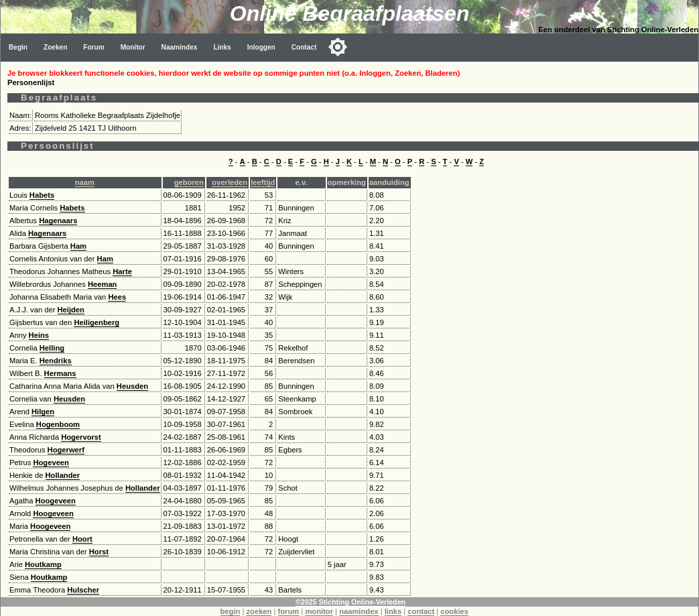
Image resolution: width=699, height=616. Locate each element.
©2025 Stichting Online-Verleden (351, 602)
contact (421, 611)
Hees (117, 297)
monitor (319, 611)
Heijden (71, 310)
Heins (39, 335)
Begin (18, 47)
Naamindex (180, 47)
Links (222, 47)
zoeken (259, 611)
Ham (78, 246)
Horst (99, 552)
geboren (189, 182)
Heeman (103, 284)
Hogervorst (81, 437)
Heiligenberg (97, 322)
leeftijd (263, 182)
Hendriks (56, 361)
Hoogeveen (56, 501)
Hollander (63, 475)
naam (85, 182)
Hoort (82, 539)
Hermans (60, 373)
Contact (304, 47)
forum (289, 611)
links (393, 611)
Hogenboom (58, 424)
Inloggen (261, 47)
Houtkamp (43, 564)
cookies (454, 611)
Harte (122, 271)
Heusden (132, 386)
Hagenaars (58, 221)
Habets (42, 195)
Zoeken (55, 47)
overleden (230, 182)
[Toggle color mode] (338, 47)
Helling (52, 348)
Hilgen (43, 412)
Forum (93, 47)
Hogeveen (51, 463)
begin (231, 611)
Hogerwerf (66, 450)
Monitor (133, 47)
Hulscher (83, 590)
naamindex (359, 611)
